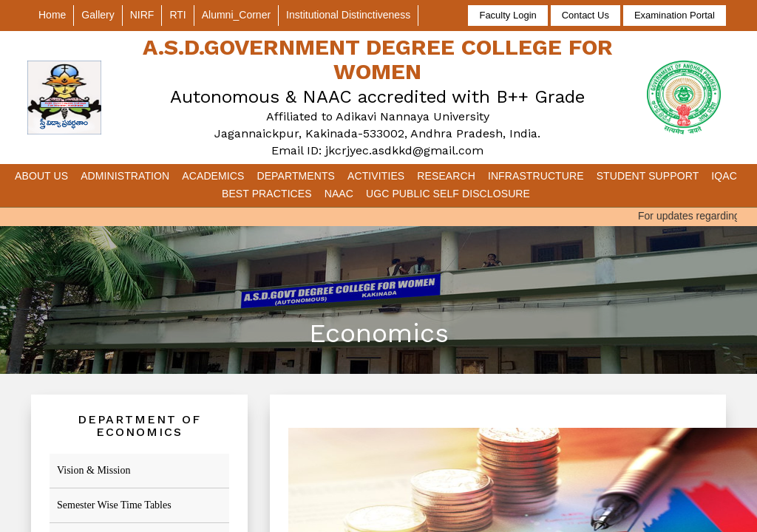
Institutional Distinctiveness (348, 15)
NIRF (142, 15)
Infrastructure (536, 176)
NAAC (339, 194)
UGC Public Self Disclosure (448, 194)
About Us (41, 176)
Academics (213, 176)
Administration (125, 176)
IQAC (724, 176)
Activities (376, 176)
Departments (296, 176)
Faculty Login (508, 15)
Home (52, 15)
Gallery (98, 15)
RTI (177, 15)
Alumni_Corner (236, 15)
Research (446, 176)
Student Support (648, 176)
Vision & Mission (94, 470)
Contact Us (585, 15)
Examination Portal (675, 15)
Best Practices (267, 194)
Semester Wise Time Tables (114, 505)
